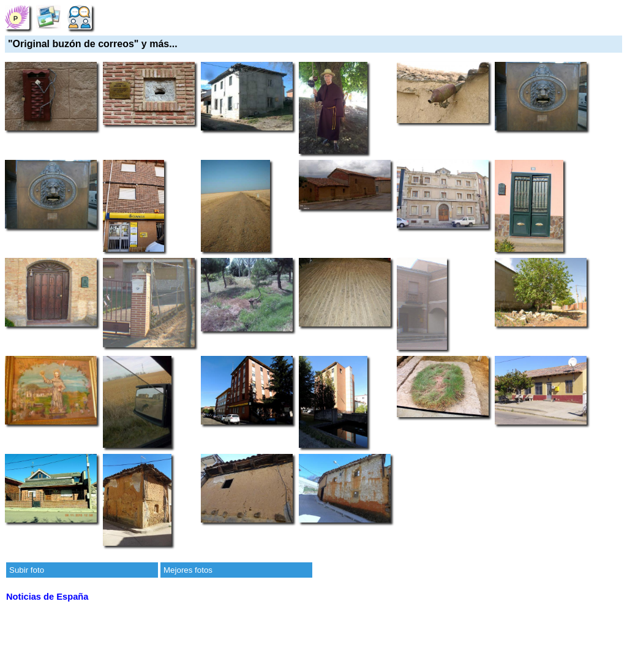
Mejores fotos (188, 570)
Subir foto (27, 570)
